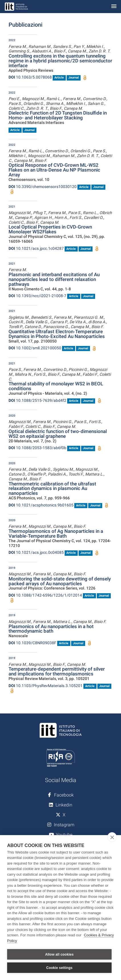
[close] (112, 837)
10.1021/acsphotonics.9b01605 (41, 505)
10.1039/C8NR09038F (32, 643)
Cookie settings (59, 968)
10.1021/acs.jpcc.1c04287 (36, 248)
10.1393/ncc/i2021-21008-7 (37, 296)
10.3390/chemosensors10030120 (43, 187)
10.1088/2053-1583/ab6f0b (37, 448)
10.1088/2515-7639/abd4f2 (37, 400)
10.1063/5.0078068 (30, 77)
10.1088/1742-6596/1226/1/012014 (45, 595)
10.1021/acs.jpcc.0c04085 (36, 552)
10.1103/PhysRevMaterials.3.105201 (46, 686)
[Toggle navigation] (114, 7)
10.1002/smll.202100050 (35, 348)
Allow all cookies (59, 954)
